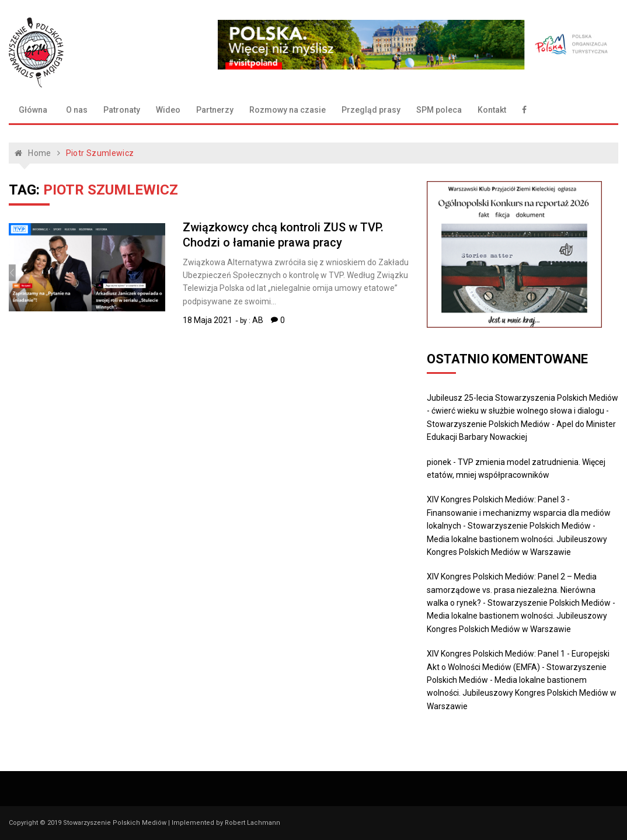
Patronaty (122, 110)
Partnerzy (215, 110)
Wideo (168, 110)
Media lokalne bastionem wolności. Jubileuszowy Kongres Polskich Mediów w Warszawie (522, 693)
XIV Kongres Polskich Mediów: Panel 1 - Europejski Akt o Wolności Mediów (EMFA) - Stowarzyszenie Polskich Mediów (518, 667)
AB (258, 320)
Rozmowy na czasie (288, 110)
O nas (77, 110)
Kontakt (492, 110)
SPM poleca (439, 110)
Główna (33, 110)
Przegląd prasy (371, 110)
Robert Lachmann (252, 823)
